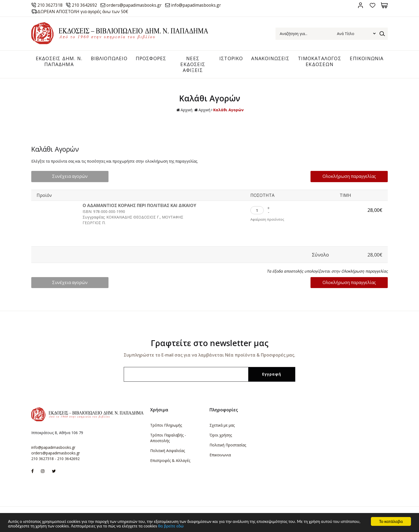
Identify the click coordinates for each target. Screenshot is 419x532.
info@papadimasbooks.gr (201, 5)
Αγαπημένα (372, 5)
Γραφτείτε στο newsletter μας (210, 343)
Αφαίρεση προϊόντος (267, 220)
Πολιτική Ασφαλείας (168, 451)
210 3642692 (86, 5)
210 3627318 (51, 5)
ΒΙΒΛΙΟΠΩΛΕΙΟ (107, 59)
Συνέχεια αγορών (66, 177)
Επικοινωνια (220, 455)
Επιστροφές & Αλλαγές (170, 461)
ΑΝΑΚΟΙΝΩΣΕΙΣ (269, 59)
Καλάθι (384, 5)
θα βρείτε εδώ (198, 526)
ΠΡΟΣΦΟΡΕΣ (150, 59)
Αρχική (184, 111)
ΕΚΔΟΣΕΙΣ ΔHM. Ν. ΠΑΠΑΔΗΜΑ (57, 62)
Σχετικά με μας (222, 425)
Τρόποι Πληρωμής (166, 425)
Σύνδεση (360, 5)
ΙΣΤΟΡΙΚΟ (229, 59)
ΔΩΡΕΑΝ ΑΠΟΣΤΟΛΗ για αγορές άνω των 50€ (84, 12)
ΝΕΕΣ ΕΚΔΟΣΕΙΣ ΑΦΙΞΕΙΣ (191, 64)
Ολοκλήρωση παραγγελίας (353, 177)
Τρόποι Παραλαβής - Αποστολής (168, 438)
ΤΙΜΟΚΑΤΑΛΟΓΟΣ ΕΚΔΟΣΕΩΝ (319, 62)
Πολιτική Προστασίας (228, 445)
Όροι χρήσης (221, 435)
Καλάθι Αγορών (228, 110)
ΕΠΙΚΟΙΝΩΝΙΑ (366, 59)
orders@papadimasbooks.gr (136, 5)
